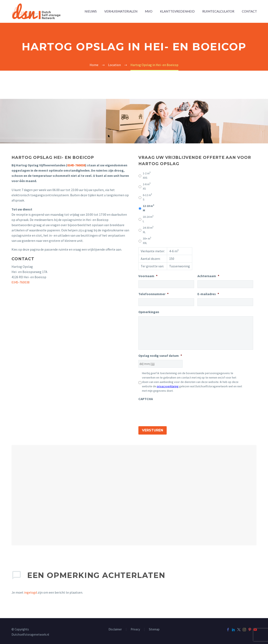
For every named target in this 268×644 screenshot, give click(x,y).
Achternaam (208, 276)
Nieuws (91, 11)
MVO (149, 11)
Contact (249, 11)
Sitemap (154, 628)
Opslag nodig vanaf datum (160, 356)
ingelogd (30, 591)
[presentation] (170, 411)
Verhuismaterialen (121, 11)
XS (147, 186)
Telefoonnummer (153, 294)
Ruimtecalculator (218, 11)
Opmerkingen (149, 312)
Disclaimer (115, 628)
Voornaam (148, 276)
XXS (147, 175)
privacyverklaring (168, 386)
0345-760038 (76, 165)
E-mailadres (208, 294)
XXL (147, 241)
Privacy (135, 628)
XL (148, 230)
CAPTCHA (146, 399)
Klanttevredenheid (177, 11)
